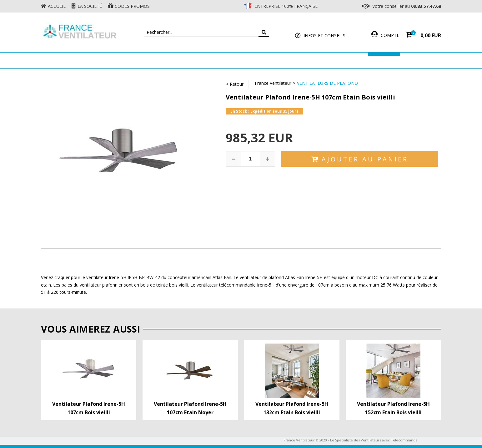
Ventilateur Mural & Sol (187, 60)
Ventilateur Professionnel (261, 60)
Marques (384, 60)
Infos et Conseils (324, 36)
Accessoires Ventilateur (334, 60)
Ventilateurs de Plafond (327, 83)
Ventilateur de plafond (117, 60)
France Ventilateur (273, 83)
